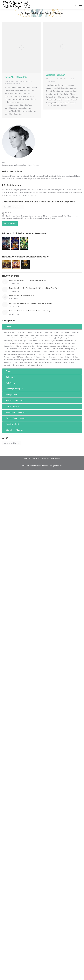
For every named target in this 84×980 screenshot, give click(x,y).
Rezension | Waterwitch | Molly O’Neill (22, 296)
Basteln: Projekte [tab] (11, 406)
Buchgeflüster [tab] (10, 395)
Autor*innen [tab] (9, 383)
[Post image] (5, 282)
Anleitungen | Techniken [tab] (14, 412)
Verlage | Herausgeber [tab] (13, 389)
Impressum (46, 459)
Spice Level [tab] (9, 377)
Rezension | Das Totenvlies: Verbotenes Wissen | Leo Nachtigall (30, 311)
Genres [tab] (7, 327)
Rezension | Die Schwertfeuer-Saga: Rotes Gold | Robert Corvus (30, 303)
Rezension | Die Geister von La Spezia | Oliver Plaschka (27, 280)
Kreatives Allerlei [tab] (11, 424)
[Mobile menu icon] (80, 5)
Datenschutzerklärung (18, 216)
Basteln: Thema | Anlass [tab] (14, 401)
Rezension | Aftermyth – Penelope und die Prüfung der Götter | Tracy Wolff (34, 288)
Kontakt (27, 459)
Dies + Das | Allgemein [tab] (13, 430)
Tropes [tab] (7, 371)
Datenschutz (36, 459)
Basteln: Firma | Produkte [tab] (14, 418)
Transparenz (55, 459)
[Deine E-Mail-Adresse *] (13, 207)
